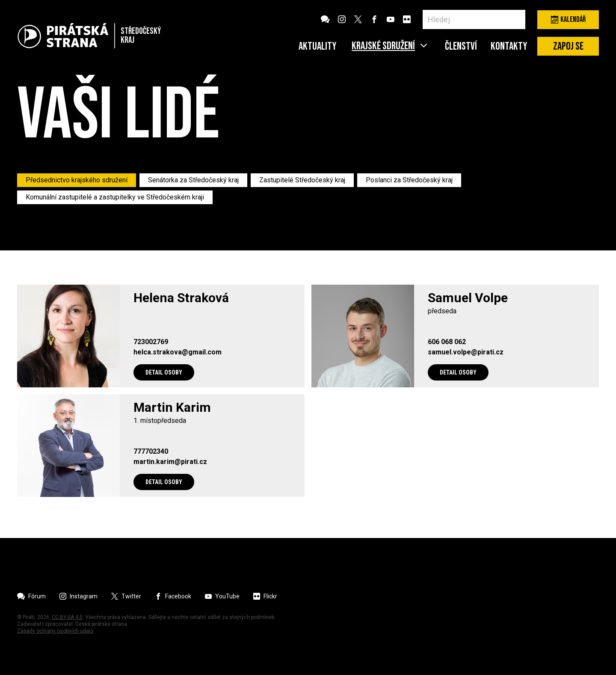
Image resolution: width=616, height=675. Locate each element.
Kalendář (568, 19)
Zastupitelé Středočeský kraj (302, 180)
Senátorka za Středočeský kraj (193, 180)
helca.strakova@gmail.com (178, 352)
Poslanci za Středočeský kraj (409, 180)
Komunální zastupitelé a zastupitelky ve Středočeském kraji (115, 197)
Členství (461, 47)
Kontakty (509, 47)
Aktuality (317, 47)
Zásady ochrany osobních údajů (55, 631)
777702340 (151, 452)
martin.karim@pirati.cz (170, 462)
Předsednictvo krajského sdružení (77, 180)
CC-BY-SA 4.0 (67, 617)
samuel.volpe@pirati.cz (466, 352)
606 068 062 (447, 342)
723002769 (151, 342)
